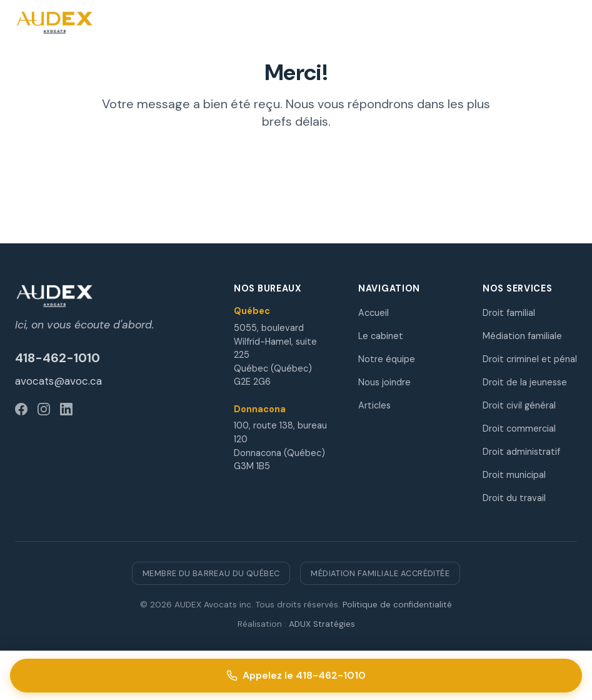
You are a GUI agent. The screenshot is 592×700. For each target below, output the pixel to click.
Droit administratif (521, 452)
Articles (374, 405)
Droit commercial (519, 429)
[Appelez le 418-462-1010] (324, 23)
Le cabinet (381, 336)
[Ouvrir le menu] (564, 23)
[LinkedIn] (66, 409)
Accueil (374, 313)
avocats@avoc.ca (58, 381)
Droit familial (509, 313)
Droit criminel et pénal (530, 359)
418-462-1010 (58, 358)
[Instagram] (44, 409)
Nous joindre (384, 382)
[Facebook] (21, 409)
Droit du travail (514, 498)
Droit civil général (519, 405)
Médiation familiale (522, 336)
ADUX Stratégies (322, 624)
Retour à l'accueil (296, 166)
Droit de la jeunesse (525, 382)
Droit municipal (514, 475)
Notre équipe (387, 359)
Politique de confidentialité (397, 605)
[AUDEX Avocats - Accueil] (55, 23)
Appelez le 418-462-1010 (296, 675)
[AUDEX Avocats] (109, 296)
